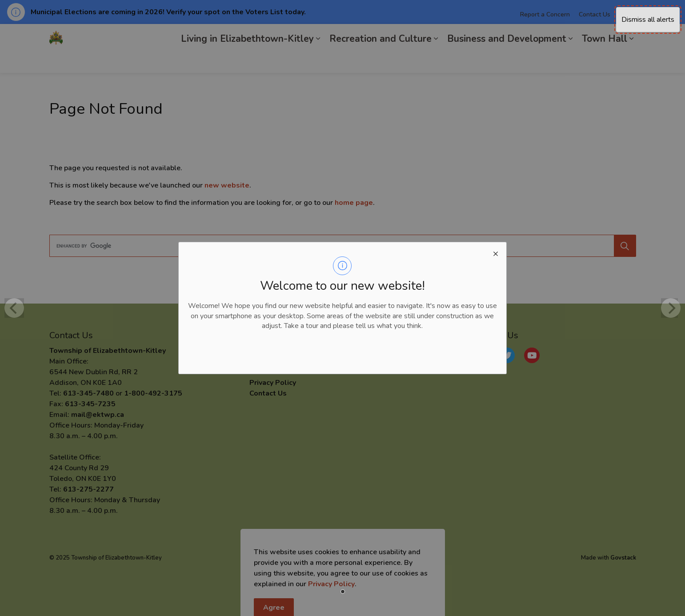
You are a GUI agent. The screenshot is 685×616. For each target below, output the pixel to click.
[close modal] (496, 253)
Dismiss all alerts (648, 20)
